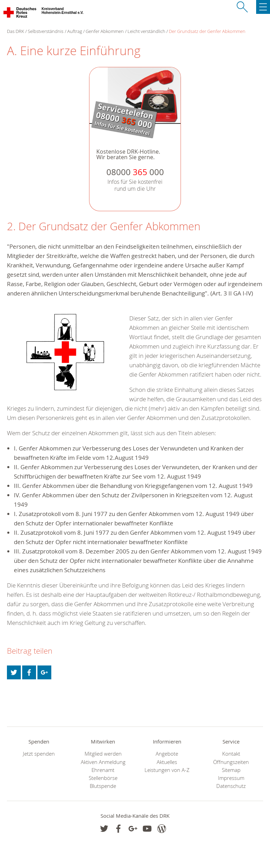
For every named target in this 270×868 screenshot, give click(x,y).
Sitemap (231, 770)
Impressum (231, 778)
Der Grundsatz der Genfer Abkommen (207, 31)
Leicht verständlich (146, 31)
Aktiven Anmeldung (103, 762)
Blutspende (103, 786)
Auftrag (75, 31)
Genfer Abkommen (105, 31)
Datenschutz (231, 786)
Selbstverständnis (46, 31)
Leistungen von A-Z (167, 770)
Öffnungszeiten (231, 762)
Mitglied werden (103, 754)
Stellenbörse (103, 778)
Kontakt (231, 754)
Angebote (167, 754)
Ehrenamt (103, 770)
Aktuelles (167, 762)
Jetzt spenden (39, 754)
